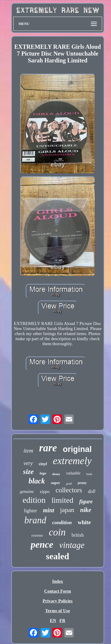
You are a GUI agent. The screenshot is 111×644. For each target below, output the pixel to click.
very (28, 463)
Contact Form (57, 591)
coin (57, 532)
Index (58, 581)
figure (86, 502)
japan (67, 510)
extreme (37, 535)
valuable (73, 473)
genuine (27, 491)
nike (86, 510)
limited (62, 500)
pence (42, 544)
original (77, 449)
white (84, 522)
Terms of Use (58, 611)
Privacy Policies (58, 601)
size (28, 472)
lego (43, 473)
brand (35, 520)
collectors (69, 490)
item (28, 451)
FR (62, 621)
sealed (57, 556)
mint (49, 510)
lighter (30, 511)
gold (69, 483)
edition (34, 500)
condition (62, 523)
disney (56, 474)
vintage (72, 545)
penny (82, 483)
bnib (89, 474)
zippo (45, 491)
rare (48, 448)
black (37, 481)
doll (92, 491)
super (55, 483)
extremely (72, 461)
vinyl (43, 464)
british (78, 535)
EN (53, 621)
